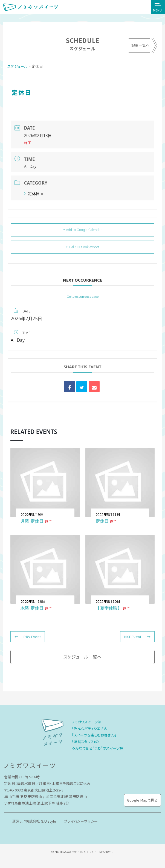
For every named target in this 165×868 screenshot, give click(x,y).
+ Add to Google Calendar (82, 230)
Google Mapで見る (142, 800)
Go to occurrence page (83, 296)
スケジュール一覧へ (83, 657)
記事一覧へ (140, 46)
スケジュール (18, 66)
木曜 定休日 (32, 608)
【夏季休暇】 (109, 608)
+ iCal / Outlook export (83, 247)
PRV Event (28, 637)
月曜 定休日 (32, 521)
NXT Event (137, 637)
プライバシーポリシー (81, 821)
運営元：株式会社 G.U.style (34, 821)
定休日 (34, 193)
